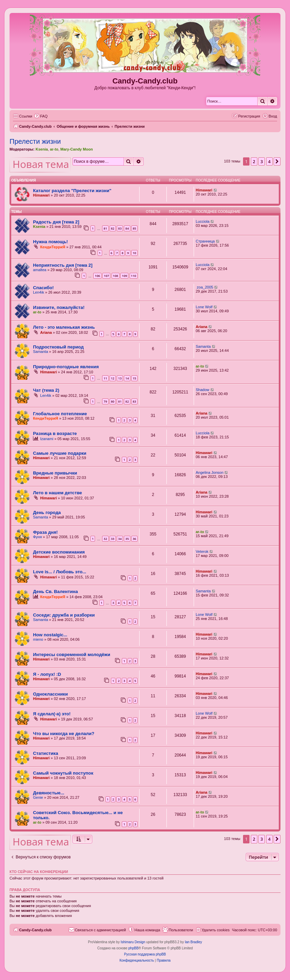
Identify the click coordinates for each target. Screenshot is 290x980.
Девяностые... (49, 793)
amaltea (40, 270)
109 (124, 276)
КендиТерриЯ (53, 247)
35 (127, 539)
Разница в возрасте (55, 433)
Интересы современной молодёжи (72, 655)
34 (120, 539)
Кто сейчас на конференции (39, 872)
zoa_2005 (204, 287)
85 (134, 228)
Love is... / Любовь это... (60, 572)
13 (120, 378)
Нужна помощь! (50, 242)
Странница (205, 241)
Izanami (47, 439)
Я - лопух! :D (47, 674)
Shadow (203, 390)
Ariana (46, 332)
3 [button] (262, 161)
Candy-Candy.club (145, 81)
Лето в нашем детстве (58, 493)
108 (116, 276)
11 (105, 378)
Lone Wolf (204, 307)
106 (97, 276)
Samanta (41, 352)
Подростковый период (58, 347)
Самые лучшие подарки (60, 453)
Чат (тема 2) (46, 390)
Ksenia (42, 149)
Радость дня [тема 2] (56, 222)
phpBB (133, 948)
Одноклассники (50, 694)
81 (105, 228)
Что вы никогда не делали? (64, 734)
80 (113, 401)
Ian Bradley (194, 942)
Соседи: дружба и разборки (64, 615)
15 (134, 378)
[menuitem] (41, 116)
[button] (277, 161)
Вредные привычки (55, 473)
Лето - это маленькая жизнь (64, 327)
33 (113, 539)
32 (105, 539)
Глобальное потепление (60, 414)
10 (134, 253)
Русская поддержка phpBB (145, 954)
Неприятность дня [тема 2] (63, 265)
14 (127, 378)
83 (120, 228)
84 (127, 228)
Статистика (46, 753)
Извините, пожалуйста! (59, 307)
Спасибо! (43, 288)
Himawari (41, 195)
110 (134, 276)
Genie (38, 797)
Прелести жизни (35, 141)
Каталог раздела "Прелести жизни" (72, 191)
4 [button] (269, 161)
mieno (38, 639)
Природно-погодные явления (66, 367)
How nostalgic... (50, 635)
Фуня (37, 537)
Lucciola (203, 221)
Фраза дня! (45, 532)
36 (134, 539)
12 (113, 378)
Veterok (202, 551)
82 (113, 228)
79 (105, 401)
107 (106, 276)
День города (47, 512)
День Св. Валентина (55, 592)
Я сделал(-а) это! (52, 714)
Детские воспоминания (59, 552)
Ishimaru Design (133, 942)
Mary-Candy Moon (76, 149)
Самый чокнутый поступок (63, 773)
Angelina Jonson (210, 472)
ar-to (54, 149)
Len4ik (38, 292)
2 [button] (254, 161)
